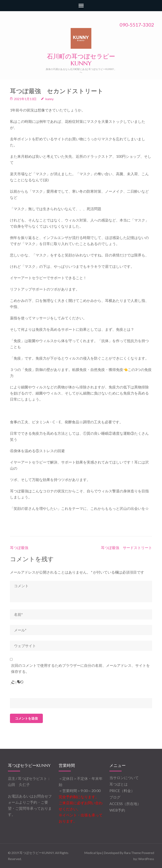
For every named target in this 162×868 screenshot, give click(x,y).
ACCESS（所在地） (125, 804)
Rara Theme (132, 853)
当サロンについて (124, 778)
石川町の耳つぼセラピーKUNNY (81, 60)
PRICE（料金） (122, 791)
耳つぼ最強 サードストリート (126, 548)
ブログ (115, 797)
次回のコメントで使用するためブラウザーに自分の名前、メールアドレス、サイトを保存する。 (80, 668)
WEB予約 (117, 810)
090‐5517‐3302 (137, 25)
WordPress (146, 859)
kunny (49, 99)
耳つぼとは (119, 784)
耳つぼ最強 (19, 548)
